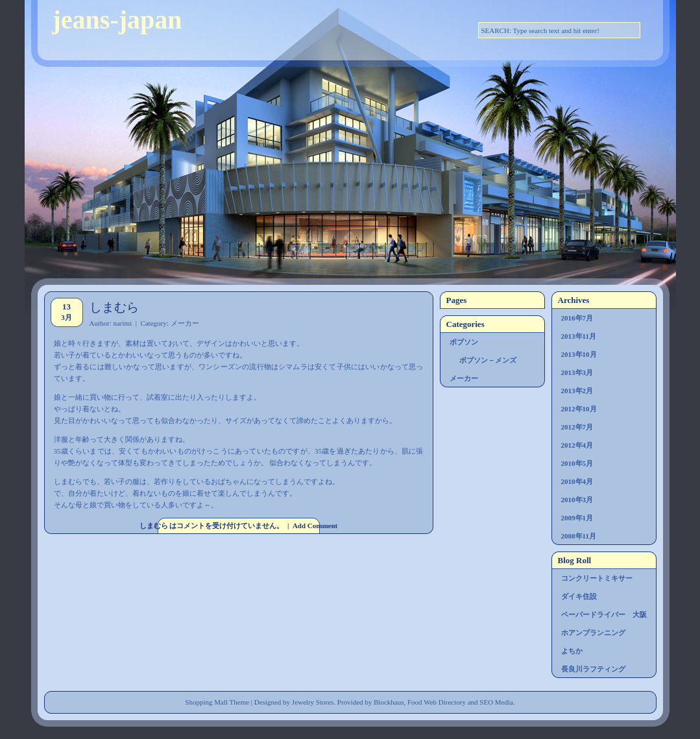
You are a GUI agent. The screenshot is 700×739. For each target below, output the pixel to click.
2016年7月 (577, 318)
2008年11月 (579, 536)
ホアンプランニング (593, 633)
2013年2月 (577, 391)
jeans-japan (117, 20)
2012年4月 (577, 445)
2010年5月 (577, 463)
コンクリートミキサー (597, 578)
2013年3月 (577, 372)
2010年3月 (577, 500)
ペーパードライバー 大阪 (604, 614)
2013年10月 (579, 354)
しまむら (114, 307)
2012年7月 (577, 427)
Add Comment (315, 526)
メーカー (185, 323)
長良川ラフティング (593, 669)
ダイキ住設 (579, 596)
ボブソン (464, 342)
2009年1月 (577, 518)
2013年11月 (579, 336)
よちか (572, 651)
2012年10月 (579, 409)
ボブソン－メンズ (488, 360)
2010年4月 (577, 481)
